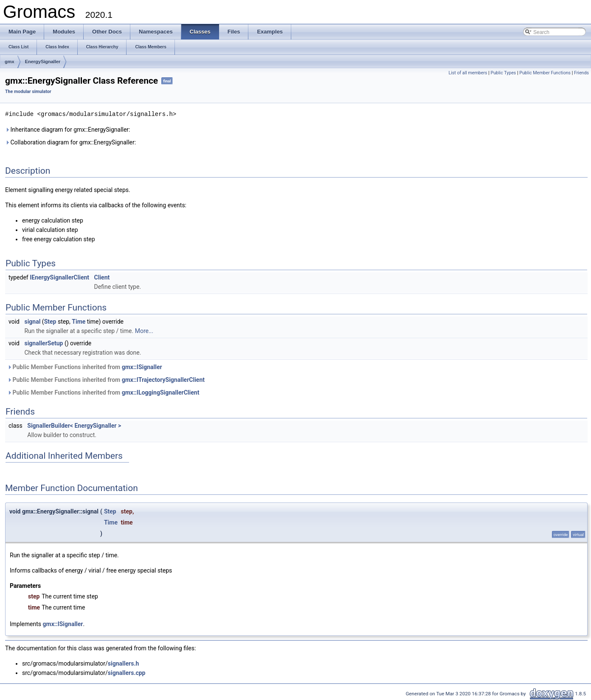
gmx (10, 62)
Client (102, 277)
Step (50, 321)
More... (144, 330)
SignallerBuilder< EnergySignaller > (74, 425)
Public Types (503, 73)
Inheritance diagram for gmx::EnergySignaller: (68, 129)
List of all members (468, 73)
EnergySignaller (43, 62)
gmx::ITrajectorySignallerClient (163, 379)
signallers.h (123, 663)
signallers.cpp (127, 672)
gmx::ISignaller (142, 367)
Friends (581, 73)
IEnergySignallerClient (59, 277)
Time (79, 321)
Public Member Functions (545, 73)
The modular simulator (28, 92)
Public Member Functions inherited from (85, 367)
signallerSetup (44, 343)
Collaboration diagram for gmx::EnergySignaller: (70, 142)
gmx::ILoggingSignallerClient (161, 392)
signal (32, 321)
